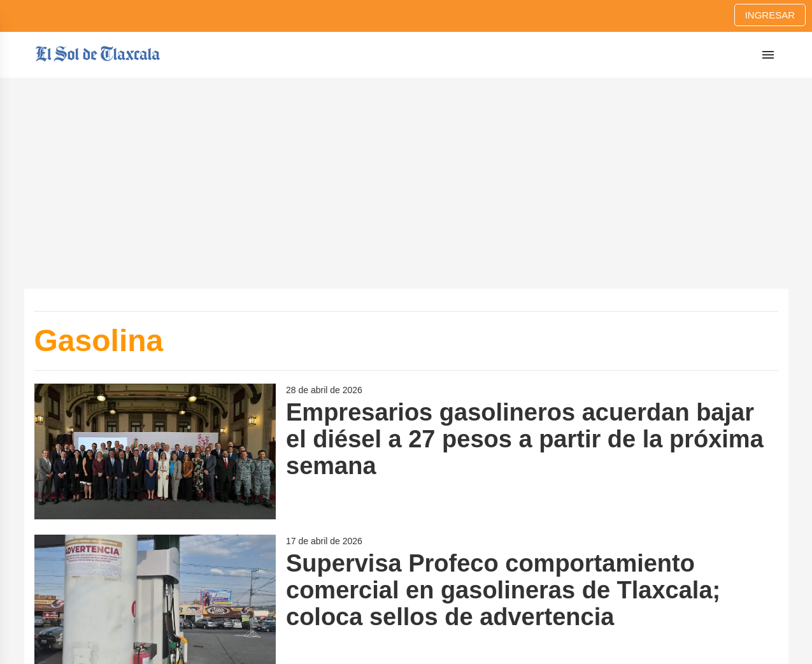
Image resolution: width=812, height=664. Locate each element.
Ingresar (770, 15)
